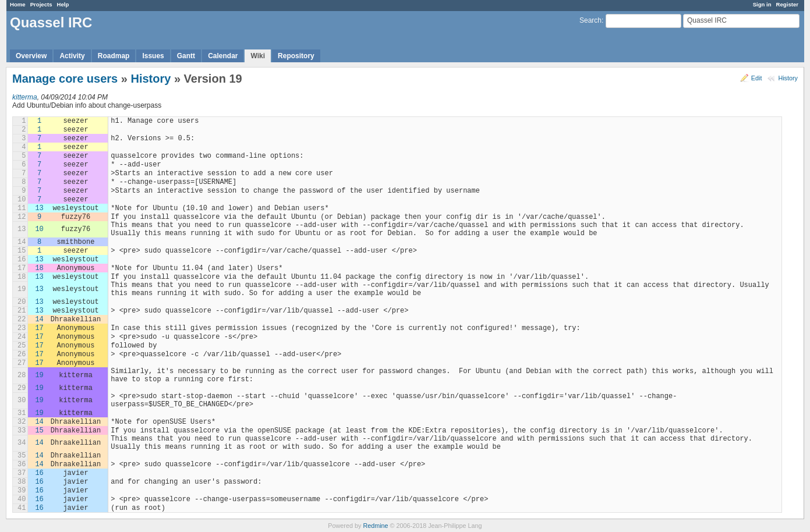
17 (39, 328)
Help (63, 4)
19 (39, 375)
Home (18, 4)
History (788, 78)
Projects (41, 4)
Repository (296, 56)
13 (39, 208)
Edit (757, 78)
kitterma (25, 97)
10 (39, 229)
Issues (153, 56)
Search (590, 20)
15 (39, 431)
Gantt (186, 56)
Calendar (223, 56)
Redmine (375, 526)
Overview (31, 56)
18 (39, 268)
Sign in (762, 4)
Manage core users (65, 79)
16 (39, 473)
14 (39, 320)
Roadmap (114, 56)
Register (787, 4)
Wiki (258, 56)
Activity (72, 56)
